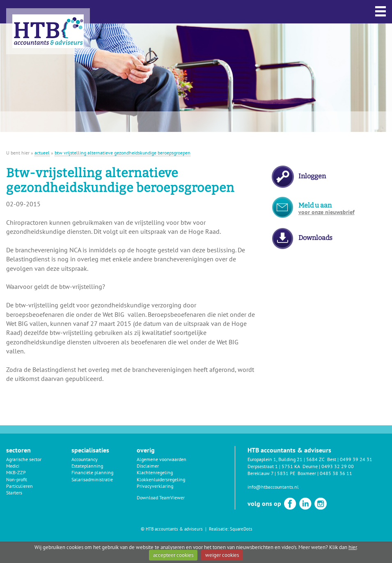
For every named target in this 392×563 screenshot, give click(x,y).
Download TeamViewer (161, 497)
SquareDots (241, 529)
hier (353, 547)
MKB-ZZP (16, 472)
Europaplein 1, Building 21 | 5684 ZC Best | (294, 459)
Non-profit (17, 479)
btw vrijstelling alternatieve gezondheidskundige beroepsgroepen (123, 153)
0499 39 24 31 (356, 459)
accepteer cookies (173, 555)
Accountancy (85, 459)
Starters (14, 493)
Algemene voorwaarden (162, 459)
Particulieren (19, 486)
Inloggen (312, 176)
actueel (42, 153)
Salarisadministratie (92, 479)
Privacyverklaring (155, 486)
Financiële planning (92, 472)
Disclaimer (148, 466)
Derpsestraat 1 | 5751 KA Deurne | (284, 466)
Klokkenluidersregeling (161, 479)
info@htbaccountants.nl (273, 487)
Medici (13, 466)
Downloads (315, 238)
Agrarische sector (24, 459)
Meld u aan (327, 209)
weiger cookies (222, 555)
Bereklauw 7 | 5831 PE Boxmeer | (284, 473)
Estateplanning (87, 466)
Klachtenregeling (155, 472)
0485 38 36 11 (336, 473)
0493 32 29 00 (338, 466)
